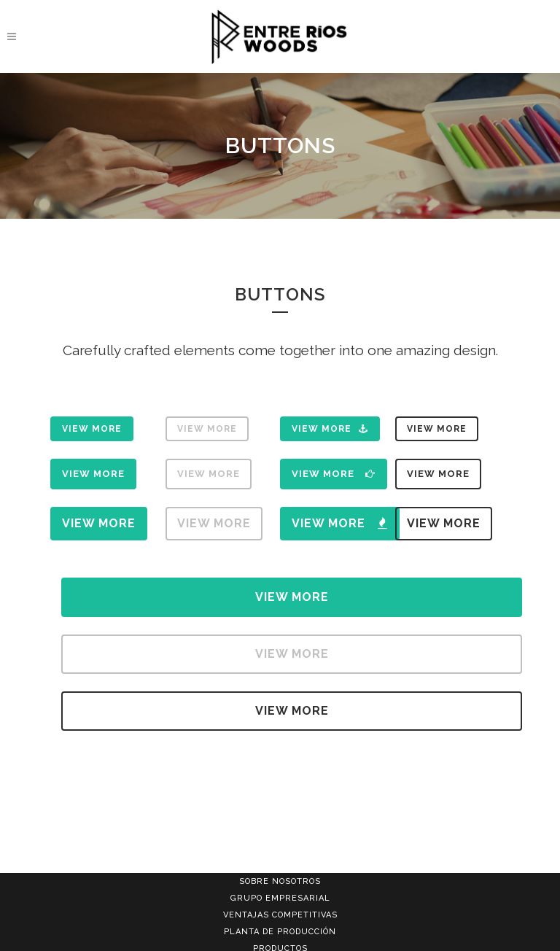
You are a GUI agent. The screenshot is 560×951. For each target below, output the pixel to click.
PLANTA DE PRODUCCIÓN (280, 932)
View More (92, 429)
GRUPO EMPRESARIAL (280, 898)
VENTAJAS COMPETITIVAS (280, 915)
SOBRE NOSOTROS (280, 881)
